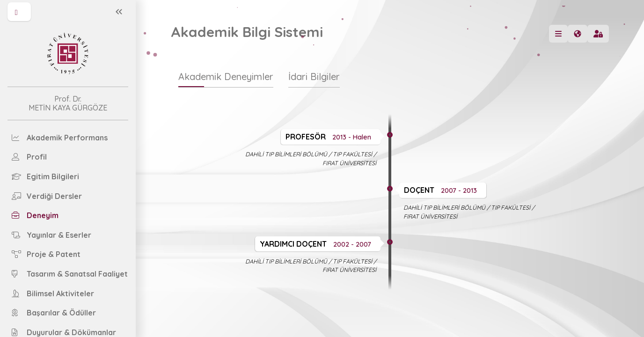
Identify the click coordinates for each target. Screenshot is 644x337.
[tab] (226, 81)
